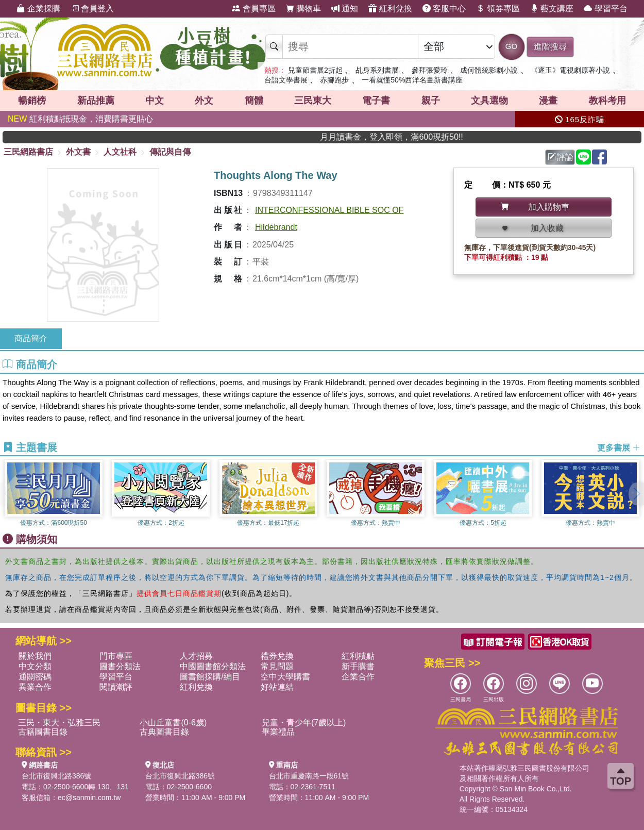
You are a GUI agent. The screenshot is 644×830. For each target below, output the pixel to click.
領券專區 (498, 9)
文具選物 (489, 101)
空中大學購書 (285, 677)
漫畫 (548, 101)
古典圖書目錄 (164, 732)
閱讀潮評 (116, 687)
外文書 (78, 152)
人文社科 (120, 152)
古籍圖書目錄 (43, 732)
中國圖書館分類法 (213, 666)
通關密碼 (35, 677)
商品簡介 (31, 338)
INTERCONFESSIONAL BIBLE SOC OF (329, 210)
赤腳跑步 (334, 80)
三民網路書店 (28, 152)
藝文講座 (552, 9)
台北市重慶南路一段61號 (309, 776)
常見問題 (277, 666)
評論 (561, 157)
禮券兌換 (277, 656)
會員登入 (92, 9)
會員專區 (253, 9)
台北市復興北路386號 (56, 776)
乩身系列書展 (377, 70)
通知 (345, 9)
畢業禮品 (278, 732)
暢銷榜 (32, 101)
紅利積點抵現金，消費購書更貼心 (80, 119)
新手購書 (358, 666)
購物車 (303, 9)
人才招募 (196, 656)
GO (511, 46)
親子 (431, 101)
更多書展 (619, 448)
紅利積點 (358, 656)
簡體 (254, 101)
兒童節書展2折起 (315, 70)
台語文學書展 (286, 80)
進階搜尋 (550, 47)
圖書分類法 (120, 666)
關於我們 (35, 656)
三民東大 (313, 101)
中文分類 (35, 666)
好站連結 (277, 687)
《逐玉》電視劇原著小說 (570, 70)
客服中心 (444, 9)
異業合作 (35, 687)
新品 (96, 101)
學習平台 (605, 9)
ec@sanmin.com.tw (89, 798)
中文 (155, 101)
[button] (636, 494)
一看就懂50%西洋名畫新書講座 (412, 80)
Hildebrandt (276, 227)
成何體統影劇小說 (489, 70)
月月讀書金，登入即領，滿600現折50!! (453, 137)
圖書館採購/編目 (210, 677)
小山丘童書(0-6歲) (173, 723)
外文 (204, 101)
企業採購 (38, 9)
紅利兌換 (390, 9)
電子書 (376, 101)
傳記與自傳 (170, 152)
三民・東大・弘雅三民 (59, 723)
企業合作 (358, 677)
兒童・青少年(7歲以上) (304, 723)
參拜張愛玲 (430, 70)
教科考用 (607, 101)
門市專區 (116, 656)
